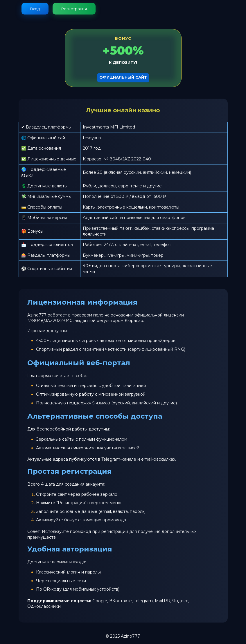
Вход (35, 9)
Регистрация (74, 9)
